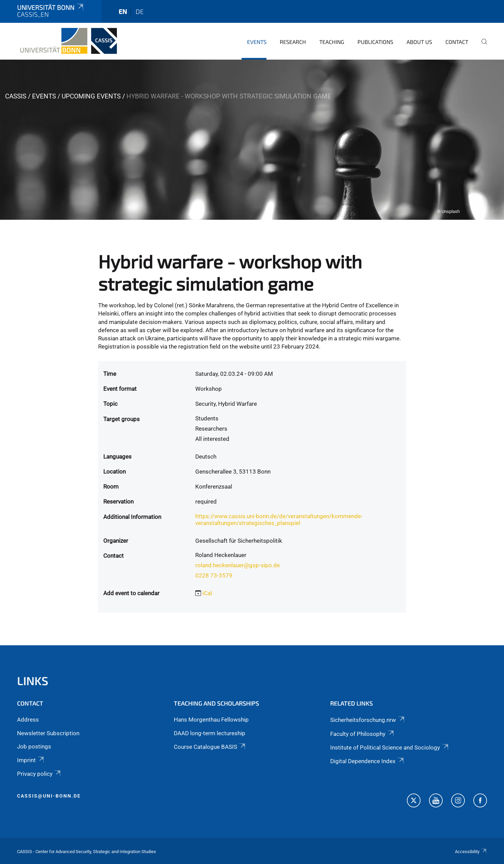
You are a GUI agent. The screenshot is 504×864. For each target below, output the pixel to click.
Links (33, 681)
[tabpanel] (252, 140)
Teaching (332, 42)
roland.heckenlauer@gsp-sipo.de (238, 565)
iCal (207, 593)
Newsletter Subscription (48, 733)
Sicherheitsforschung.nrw (368, 720)
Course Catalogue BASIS (210, 747)
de (140, 11)
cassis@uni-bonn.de (49, 796)
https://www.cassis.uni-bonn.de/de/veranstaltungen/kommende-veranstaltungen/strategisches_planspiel (279, 520)
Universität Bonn (51, 7)
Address (28, 720)
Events (257, 42)
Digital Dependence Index (367, 761)
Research (293, 42)
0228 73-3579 (214, 575)
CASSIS (16, 96)
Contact (457, 42)
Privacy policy (39, 774)
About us (419, 42)
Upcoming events (91, 96)
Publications (375, 42)
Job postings (34, 746)
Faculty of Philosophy (362, 734)
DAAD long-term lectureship (210, 733)
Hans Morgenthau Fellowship (211, 720)
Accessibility (471, 852)
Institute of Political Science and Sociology (390, 747)
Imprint (31, 760)
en (123, 11)
